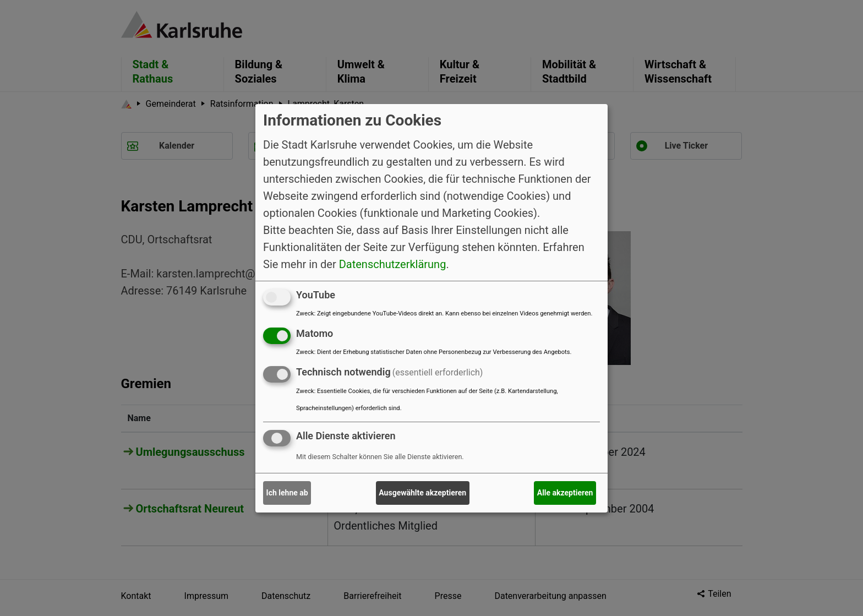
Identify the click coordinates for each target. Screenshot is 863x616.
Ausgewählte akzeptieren (422, 493)
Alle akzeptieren (565, 493)
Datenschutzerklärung (393, 264)
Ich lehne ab (287, 493)
